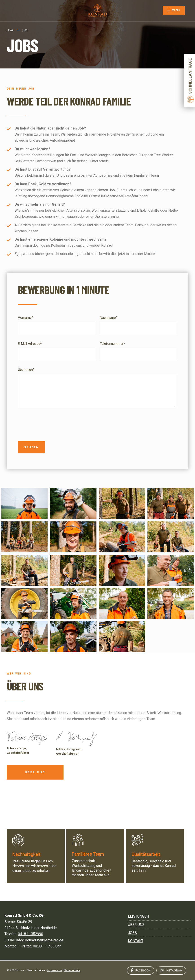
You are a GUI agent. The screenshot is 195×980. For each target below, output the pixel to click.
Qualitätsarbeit (146, 854)
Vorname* (26, 318)
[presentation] (52, 425)
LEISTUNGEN (138, 916)
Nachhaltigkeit (26, 854)
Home (11, 30)
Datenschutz (72, 970)
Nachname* (109, 318)
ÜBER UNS (25, 686)
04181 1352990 (31, 934)
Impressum (55, 970)
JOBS (132, 933)
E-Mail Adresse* (30, 344)
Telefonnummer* (112, 344)
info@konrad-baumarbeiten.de (40, 940)
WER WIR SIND (19, 674)
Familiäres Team (88, 854)
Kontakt (136, 941)
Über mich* (26, 370)
